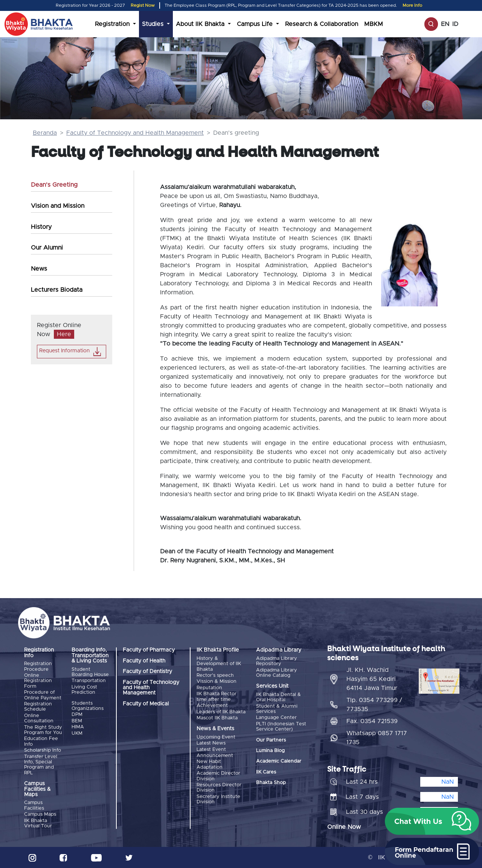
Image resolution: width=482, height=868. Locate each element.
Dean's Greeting (54, 185)
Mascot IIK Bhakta (217, 718)
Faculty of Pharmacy (149, 650)
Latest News (211, 743)
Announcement (215, 756)
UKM (77, 733)
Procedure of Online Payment (43, 695)
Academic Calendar (279, 761)
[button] (432, 821)
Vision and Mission (58, 206)
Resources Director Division (219, 788)
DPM (77, 715)
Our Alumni (47, 248)
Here (64, 334)
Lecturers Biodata (57, 290)
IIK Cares (266, 772)
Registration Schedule (38, 707)
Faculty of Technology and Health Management (135, 133)
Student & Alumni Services (277, 709)
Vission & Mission (217, 681)
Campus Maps (40, 814)
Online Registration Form (38, 681)
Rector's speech (215, 675)
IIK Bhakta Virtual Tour (38, 823)
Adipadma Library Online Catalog (277, 673)
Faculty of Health (144, 661)
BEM (77, 721)
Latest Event (211, 749)
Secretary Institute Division (218, 799)
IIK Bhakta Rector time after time (217, 697)
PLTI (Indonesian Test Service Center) (281, 727)
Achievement (212, 706)
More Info (412, 5)
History (41, 227)
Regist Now (143, 5)
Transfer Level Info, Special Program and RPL (41, 764)
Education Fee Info (41, 741)
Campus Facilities (34, 805)
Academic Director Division (218, 776)
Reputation (209, 688)
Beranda (45, 133)
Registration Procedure (38, 666)
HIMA (78, 727)
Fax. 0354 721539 (372, 721)
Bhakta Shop (271, 783)
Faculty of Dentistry (147, 672)
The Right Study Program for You (43, 730)
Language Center (276, 718)
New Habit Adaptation (210, 764)
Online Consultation (39, 718)
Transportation (89, 681)
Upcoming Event (216, 737)
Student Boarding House (90, 672)
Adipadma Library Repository (277, 661)
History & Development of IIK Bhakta (219, 664)
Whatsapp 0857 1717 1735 (377, 738)
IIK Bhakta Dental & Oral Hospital (278, 697)
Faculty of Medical (146, 704)
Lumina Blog (270, 751)
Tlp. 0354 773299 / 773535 (374, 705)
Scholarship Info (43, 750)
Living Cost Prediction (84, 690)
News (39, 269)
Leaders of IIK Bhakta (221, 712)
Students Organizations (88, 706)
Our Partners (271, 740)
